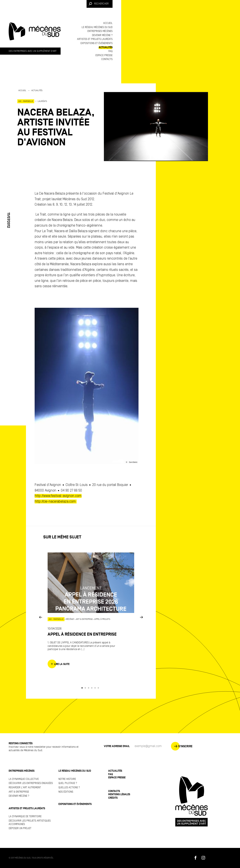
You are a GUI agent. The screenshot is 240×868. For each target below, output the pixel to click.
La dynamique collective (24, 779)
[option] (56, 118)
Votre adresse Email (117, 746)
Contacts (107, 59)
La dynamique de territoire (25, 816)
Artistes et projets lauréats (95, 39)
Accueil (108, 23)
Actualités (106, 47)
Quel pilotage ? (68, 783)
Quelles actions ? (69, 788)
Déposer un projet (20, 828)
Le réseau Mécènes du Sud (97, 27)
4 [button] (93, 688)
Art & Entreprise (19, 792)
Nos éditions (66, 792)
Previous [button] (40, 617)
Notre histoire (67, 779)
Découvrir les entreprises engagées (31, 783)
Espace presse (104, 55)
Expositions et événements (97, 43)
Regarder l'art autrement (25, 788)
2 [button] (86, 688)
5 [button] (96, 688)
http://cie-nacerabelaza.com (56, 501)
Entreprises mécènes (100, 31)
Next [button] (141, 617)
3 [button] (89, 688)
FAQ (110, 51)
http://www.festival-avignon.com (58, 496)
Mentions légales (119, 794)
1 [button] (83, 688)
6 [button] (99, 688)
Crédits (113, 798)
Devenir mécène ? (102, 35)
